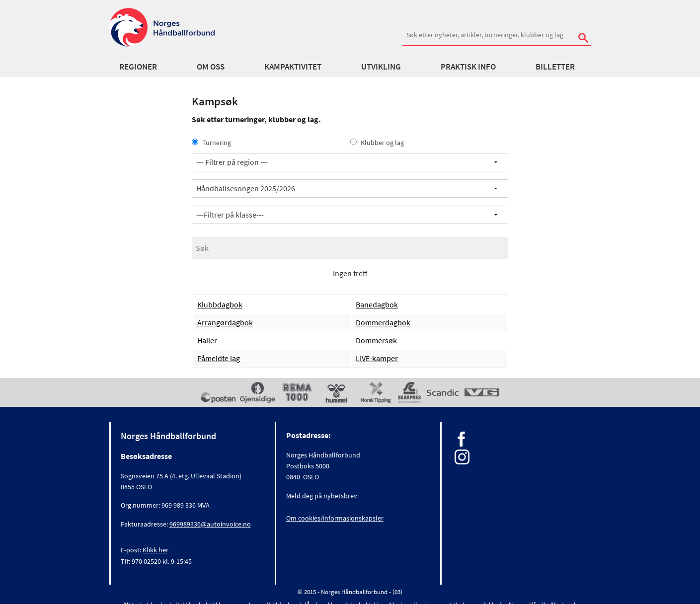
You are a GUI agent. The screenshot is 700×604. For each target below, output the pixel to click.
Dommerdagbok (383, 322)
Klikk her (156, 550)
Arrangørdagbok (225, 322)
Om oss (211, 67)
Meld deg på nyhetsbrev (322, 496)
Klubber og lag (377, 143)
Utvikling (381, 67)
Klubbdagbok (220, 304)
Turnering (211, 143)
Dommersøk (376, 340)
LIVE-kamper (377, 358)
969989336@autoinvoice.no (210, 524)
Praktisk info (468, 67)
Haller (207, 340)
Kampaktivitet (293, 67)
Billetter (555, 67)
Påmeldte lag (219, 358)
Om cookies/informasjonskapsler (335, 518)
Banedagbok (377, 304)
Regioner (138, 67)
